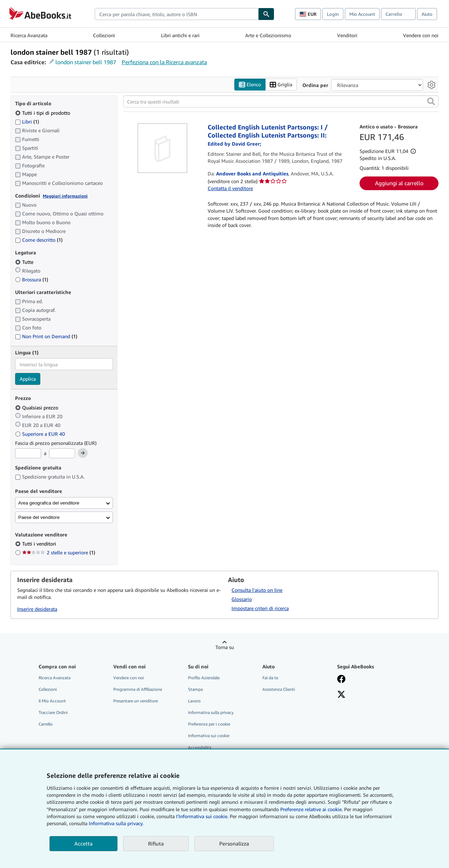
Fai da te (270, 678)
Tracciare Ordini (53, 712)
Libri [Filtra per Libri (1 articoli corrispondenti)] (27, 121)
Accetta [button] (83, 843)
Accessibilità (200, 747)
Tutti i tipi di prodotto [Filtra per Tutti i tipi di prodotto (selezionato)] (43, 113)
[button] (431, 101)
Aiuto (427, 14)
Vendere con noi (421, 35)
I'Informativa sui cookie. (202, 816)
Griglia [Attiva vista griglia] (281, 85)
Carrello (46, 724)
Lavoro (194, 701)
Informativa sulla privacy (211, 712)
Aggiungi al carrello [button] (399, 183)
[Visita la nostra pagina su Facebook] (341, 680)
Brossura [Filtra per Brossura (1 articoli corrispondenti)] (32, 279)
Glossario (242, 599)
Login (333, 14)
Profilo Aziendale (204, 678)
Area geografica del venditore (49, 503)
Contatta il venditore (230, 188)
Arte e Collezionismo (268, 35)
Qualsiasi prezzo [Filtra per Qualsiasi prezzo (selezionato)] (37, 408)
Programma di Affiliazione (138, 689)
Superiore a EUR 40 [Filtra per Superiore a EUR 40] (41, 434)
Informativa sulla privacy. (116, 823)
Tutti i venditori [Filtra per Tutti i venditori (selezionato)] (40, 544)
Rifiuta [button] (156, 843)
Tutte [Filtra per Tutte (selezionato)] (25, 262)
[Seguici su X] (341, 695)
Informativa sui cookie (209, 736)
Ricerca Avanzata (29, 35)
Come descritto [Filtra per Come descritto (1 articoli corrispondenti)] (39, 240)
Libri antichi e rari (180, 35)
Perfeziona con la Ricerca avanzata (164, 62)
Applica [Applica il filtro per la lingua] (28, 379)
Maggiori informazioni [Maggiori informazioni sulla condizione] (65, 196)
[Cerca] (266, 14)
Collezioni (104, 35)
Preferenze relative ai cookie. (311, 809)
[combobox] (176, 14)
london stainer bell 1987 (86, 62)
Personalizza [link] (234, 843)
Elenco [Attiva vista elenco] (250, 85)
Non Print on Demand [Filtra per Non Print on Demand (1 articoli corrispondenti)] (46, 336)
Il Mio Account (52, 701)
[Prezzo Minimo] (28, 453)
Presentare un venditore (136, 701)
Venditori (347, 35)
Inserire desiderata (37, 609)
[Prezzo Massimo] (62, 453)
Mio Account (362, 14)
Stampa (195, 689)
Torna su (225, 647)
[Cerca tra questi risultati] (281, 101)
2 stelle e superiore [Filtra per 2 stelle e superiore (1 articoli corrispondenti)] (59, 552)
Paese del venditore (39, 517)
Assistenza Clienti (279, 689)
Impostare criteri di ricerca (260, 608)
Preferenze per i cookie (209, 724)
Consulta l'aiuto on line (257, 590)
